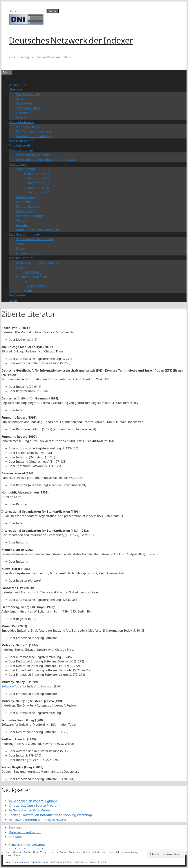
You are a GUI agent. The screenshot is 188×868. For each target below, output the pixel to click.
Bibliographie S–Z (36, 192)
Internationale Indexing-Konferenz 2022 (45, 160)
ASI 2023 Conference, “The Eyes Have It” (38, 820)
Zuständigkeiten (28, 108)
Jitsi (26, 281)
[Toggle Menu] (3, 78)
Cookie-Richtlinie (98, 862)
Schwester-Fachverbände (35, 239)
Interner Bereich (21, 258)
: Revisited (46, 686)
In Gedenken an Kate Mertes (30, 810)
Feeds (20, 248)
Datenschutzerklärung (25, 832)
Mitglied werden (21, 145)
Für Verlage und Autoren (34, 131)
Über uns (16, 89)
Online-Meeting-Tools (32, 277)
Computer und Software (34, 136)
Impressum (17, 827)
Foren (20, 267)
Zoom (28, 291)
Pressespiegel (26, 211)
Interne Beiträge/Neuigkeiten (38, 263)
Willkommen (18, 85)
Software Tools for (14, 686)
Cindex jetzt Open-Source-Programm (36, 805)
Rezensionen (26, 197)
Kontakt (22, 117)
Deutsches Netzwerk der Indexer (71, 40)
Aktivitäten (24, 103)
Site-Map (15, 837)
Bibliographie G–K (37, 183)
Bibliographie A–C (36, 173)
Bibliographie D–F (36, 178)
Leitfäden (23, 202)
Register (22, 225)
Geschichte (24, 113)
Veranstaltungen (21, 150)
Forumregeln (33, 272)
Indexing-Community (24, 234)
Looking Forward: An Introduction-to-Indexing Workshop (50, 815)
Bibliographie (26, 169)
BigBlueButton (34, 286)
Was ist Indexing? (21, 122)
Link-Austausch (27, 253)
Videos (21, 220)
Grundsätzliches (28, 127)
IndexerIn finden (21, 141)
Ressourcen (17, 164)
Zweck (21, 99)
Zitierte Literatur (28, 206)
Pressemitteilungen (30, 216)
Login (13, 300)
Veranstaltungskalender (34, 155)
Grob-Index (17, 295)
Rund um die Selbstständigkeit (38, 230)
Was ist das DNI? (28, 94)
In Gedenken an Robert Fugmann (33, 801)
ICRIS (20, 244)
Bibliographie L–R (36, 188)
